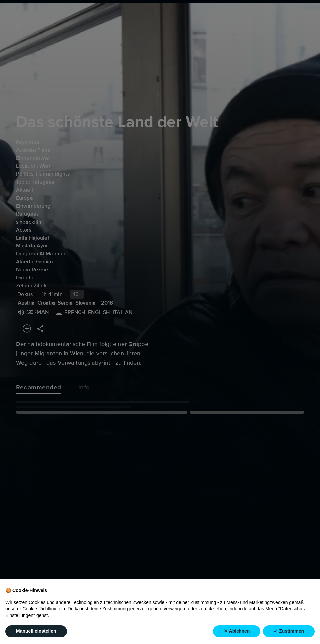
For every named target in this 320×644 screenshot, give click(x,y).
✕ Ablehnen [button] (237, 631)
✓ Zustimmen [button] (289, 631)
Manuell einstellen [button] (36, 631)
